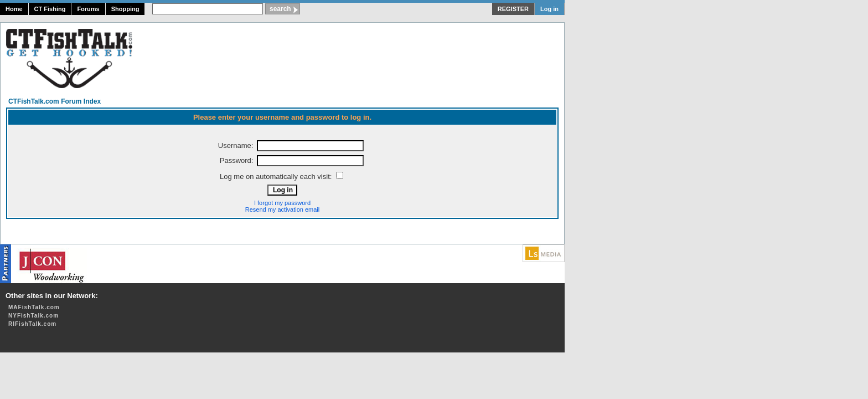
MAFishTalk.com (34, 307)
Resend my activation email (283, 209)
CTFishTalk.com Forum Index (55, 101)
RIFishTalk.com (32, 324)
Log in (549, 9)
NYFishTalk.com (33, 316)
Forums (88, 9)
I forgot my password (282, 203)
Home (14, 9)
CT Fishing (50, 9)
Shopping (125, 9)
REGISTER (513, 9)
